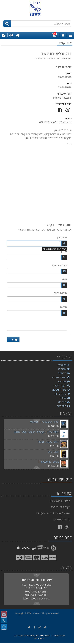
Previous (37, 468)
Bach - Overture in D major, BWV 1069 (36, 432)
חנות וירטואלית (28, 636)
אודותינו (64, 369)
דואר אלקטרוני (60, 265)
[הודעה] (37, 320)
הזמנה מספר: (60, 293)
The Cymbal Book (48, 462)
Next (37, 421)
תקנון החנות (62, 386)
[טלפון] (37, 257)
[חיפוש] (7, 24)
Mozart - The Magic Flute (44, 422)
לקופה (65, 398)
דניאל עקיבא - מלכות (48, 442)
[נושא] (37, 285)
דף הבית (64, 365)
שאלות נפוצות (61, 377)
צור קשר (64, 381)
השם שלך (62, 237)
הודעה (63, 307)
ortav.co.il (36, 613)
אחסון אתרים (39, 639)
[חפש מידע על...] (37, 24)
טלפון (64, 251)
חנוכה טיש (53, 452)
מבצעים (64, 373)
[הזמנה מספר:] (37, 299)
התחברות (63, 406)
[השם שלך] (37, 244)
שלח (13, 340)
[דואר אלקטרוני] (37, 271)
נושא (64, 279)
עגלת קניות (62, 394)
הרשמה (64, 402)
